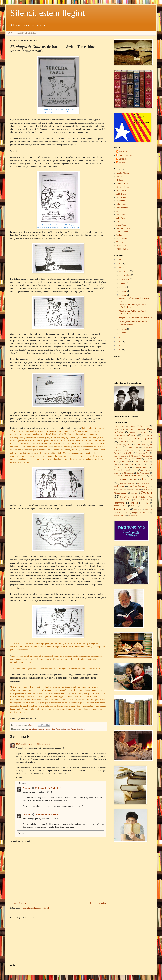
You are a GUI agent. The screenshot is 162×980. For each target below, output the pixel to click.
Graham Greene (123, 187)
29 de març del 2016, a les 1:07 (48, 788)
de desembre (125, 271)
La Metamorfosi (128, 473)
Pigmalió (146, 500)
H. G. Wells (121, 190)
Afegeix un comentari (20, 841)
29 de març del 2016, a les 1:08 (48, 814)
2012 (119, 350)
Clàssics (132, 435)
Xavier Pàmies (134, 516)
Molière (120, 235)
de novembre (125, 275)
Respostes (23, 783)
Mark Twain (121, 225)
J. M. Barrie (121, 194)
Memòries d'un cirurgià (139, 486)
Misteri (146, 489)
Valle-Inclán (121, 246)
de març (123, 295)
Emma (140, 450)
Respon (19, 777)
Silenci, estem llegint (47, 13)
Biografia (140, 429)
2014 (119, 342)
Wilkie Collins (122, 249)
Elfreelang (123, 159)
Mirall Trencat (135, 489)
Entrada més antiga (98, 903)
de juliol (123, 287)
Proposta (134, 503)
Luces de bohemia (143, 483)
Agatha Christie (123, 173)
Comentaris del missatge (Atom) (36, 908)
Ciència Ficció (119, 435)
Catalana (143, 432)
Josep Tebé (117, 465)
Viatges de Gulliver (78, 729)
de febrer (123, 329)
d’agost (123, 283)
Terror (125, 506)
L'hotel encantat (123, 467)
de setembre (125, 279)
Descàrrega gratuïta (142, 438)
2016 (119, 268)
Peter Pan (126, 500)
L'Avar (149, 464)
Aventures (33, 729)
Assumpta (27, 788)
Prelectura (119, 503)
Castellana (132, 432)
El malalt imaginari (122, 445)
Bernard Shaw (128, 429)
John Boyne (121, 204)
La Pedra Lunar (143, 473)
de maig (123, 291)
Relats (147, 503)
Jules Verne (121, 218)
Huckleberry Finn (142, 453)
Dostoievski (136, 442)
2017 (119, 264)
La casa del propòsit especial (126, 470)
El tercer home (132, 447)
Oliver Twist (125, 497)
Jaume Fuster (122, 201)
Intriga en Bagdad (120, 456)
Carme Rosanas (125, 155)
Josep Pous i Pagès (124, 215)
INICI (11, 33)
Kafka (119, 221)
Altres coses (132, 426)
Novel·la (59, 729)
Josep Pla (120, 211)
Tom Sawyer (144, 506)
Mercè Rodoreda (123, 228)
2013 (119, 346)
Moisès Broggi (122, 232)
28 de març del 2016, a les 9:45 (37, 744)
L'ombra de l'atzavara (141, 467)
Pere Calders (122, 239)
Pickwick (136, 500)
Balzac (119, 177)
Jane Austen (121, 197)
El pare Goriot (140, 445)
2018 (119, 260)
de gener (123, 333)
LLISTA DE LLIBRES (27, 33)
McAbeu (20, 744)
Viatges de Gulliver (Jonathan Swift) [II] (135, 317)
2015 (119, 338)
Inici (58, 903)
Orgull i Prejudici (139, 497)
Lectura (52, 729)
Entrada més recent (19, 903)
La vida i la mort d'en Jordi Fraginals (130, 476)
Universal (67, 729)
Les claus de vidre (127, 483)
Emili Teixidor (122, 183)
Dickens (120, 180)
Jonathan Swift (43, 729)
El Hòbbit (146, 442)
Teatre (116, 506)
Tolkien (120, 242)
